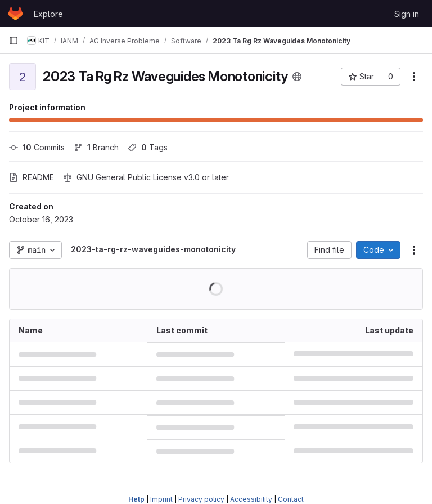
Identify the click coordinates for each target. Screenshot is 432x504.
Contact (291, 499)
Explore (48, 14)
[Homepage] (15, 14)
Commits (37, 147)
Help (136, 499)
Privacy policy (201, 499)
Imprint (161, 499)
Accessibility (251, 499)
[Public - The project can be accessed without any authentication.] (297, 77)
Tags (148, 147)
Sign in (407, 14)
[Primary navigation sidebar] (13, 41)
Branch (96, 147)
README (31, 177)
